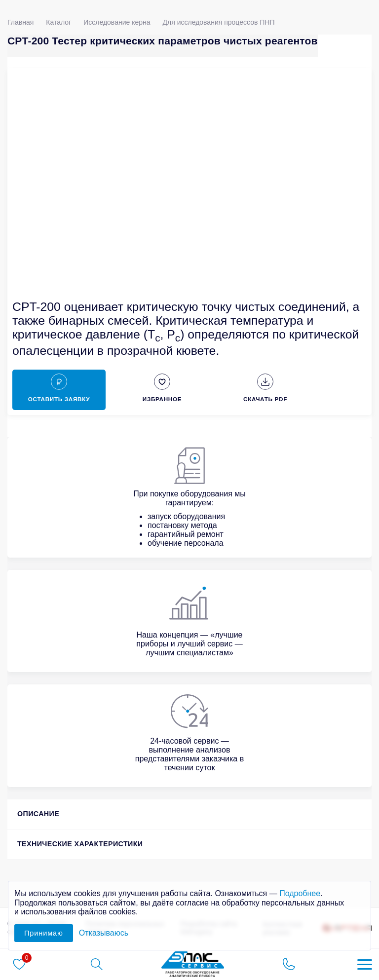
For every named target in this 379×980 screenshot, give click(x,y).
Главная (20, 22)
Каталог (58, 22)
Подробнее (300, 893)
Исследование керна (117, 22)
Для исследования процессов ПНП (219, 22)
